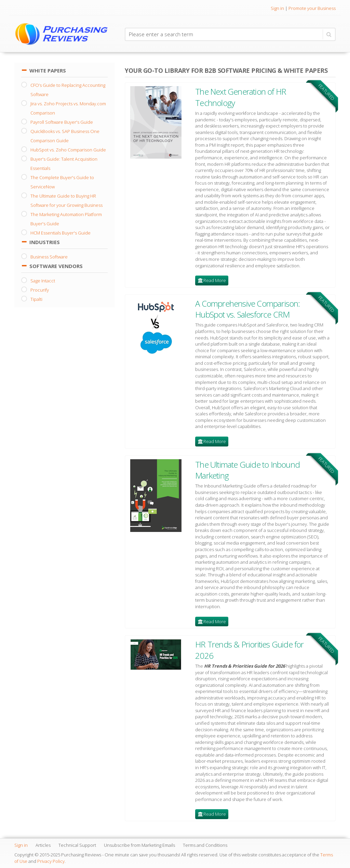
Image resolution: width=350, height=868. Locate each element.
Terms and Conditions (205, 845)
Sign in (277, 8)
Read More (215, 280)
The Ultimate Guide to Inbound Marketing (247, 470)
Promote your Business (312, 8)
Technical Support (77, 845)
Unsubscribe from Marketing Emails (139, 845)
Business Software (49, 257)
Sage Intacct (43, 281)
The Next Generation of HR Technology (241, 97)
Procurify (40, 290)
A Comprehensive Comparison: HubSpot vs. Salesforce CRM (247, 309)
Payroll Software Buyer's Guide (62, 122)
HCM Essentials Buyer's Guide (60, 233)
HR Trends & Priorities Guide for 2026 (249, 650)
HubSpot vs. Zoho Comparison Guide (68, 150)
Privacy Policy (51, 861)
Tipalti (36, 299)
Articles (43, 845)
